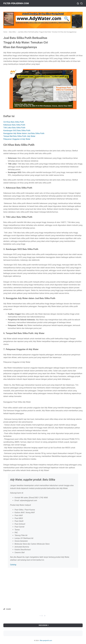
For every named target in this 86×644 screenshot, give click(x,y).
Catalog (13, 565)
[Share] (7, 609)
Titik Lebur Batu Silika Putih (14, 128)
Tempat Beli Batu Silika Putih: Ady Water (19, 136)
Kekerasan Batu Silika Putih (14, 125)
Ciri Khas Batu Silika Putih (14, 122)
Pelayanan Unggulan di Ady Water (17, 139)
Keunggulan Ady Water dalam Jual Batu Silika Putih (24, 133)
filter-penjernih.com (16, 3)
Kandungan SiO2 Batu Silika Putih (17, 131)
